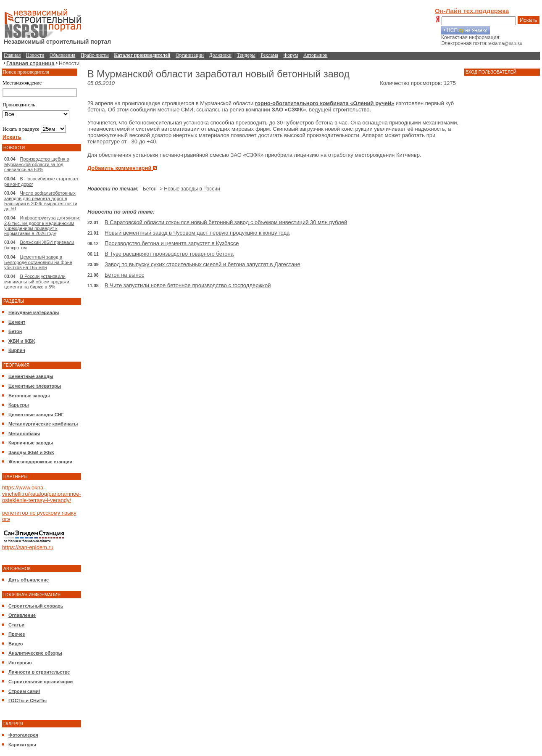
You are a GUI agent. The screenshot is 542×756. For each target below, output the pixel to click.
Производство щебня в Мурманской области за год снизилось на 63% (37, 164)
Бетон (15, 331)
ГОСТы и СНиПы (28, 700)
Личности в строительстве (39, 672)
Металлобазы (24, 434)
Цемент (17, 322)
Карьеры (19, 405)
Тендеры (246, 55)
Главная (12, 55)
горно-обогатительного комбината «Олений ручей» (325, 103)
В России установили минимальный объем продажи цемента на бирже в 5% (37, 282)
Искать (529, 20)
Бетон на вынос (124, 275)
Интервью (20, 663)
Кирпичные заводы (31, 443)
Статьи (16, 625)
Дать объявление (29, 580)
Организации (190, 55)
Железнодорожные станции (40, 462)
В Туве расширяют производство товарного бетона (169, 254)
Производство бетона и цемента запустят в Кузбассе (172, 243)
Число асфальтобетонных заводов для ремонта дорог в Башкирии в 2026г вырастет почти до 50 (41, 201)
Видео (16, 644)
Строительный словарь (36, 606)
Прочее (17, 634)
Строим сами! (24, 691)
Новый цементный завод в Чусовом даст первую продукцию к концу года (197, 233)
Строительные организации (41, 682)
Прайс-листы (95, 55)
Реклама (269, 55)
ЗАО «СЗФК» (289, 110)
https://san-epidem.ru (28, 547)
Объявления (62, 55)
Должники (220, 55)
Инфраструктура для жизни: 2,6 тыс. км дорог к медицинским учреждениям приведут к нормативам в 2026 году (42, 226)
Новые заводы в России (192, 189)
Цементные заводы (31, 376)
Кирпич (17, 350)
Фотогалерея (23, 735)
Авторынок (315, 55)
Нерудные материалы (34, 312)
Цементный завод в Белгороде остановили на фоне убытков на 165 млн (38, 262)
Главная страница (30, 63)
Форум (291, 55)
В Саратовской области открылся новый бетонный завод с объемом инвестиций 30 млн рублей (226, 222)
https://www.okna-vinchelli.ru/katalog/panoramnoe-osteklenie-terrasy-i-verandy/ (42, 494)
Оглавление (22, 615)
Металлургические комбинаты (43, 424)
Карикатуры (22, 745)
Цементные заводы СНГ (36, 415)
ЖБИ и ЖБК (22, 341)
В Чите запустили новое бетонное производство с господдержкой (188, 285)
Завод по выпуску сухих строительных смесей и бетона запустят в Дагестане (203, 264)
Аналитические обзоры (35, 653)
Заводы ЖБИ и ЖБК (31, 452)
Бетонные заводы (29, 396)
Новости (35, 55)
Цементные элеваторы (35, 386)
